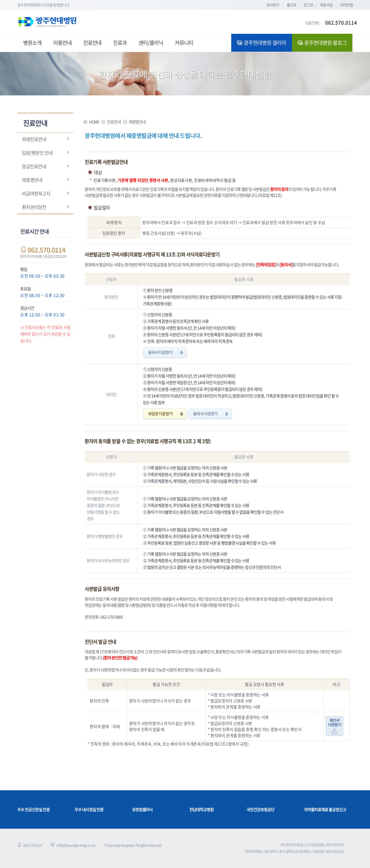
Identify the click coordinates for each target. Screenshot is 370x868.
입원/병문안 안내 (37, 153)
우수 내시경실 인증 (89, 809)
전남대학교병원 (201, 809)
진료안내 (114, 122)
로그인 (308, 5)
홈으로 (292, 5)
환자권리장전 (34, 207)
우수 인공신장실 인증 (33, 809)
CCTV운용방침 (315, 845)
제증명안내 (32, 180)
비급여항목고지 (36, 193)
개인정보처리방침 (292, 845)
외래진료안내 (34, 139)
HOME (94, 122)
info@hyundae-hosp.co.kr (76, 845)
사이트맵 (346, 5)
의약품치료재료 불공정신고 (325, 809)
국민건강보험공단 (260, 809)
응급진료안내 (34, 166)
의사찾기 (273, 5)
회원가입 (326, 5)
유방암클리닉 (143, 809)
